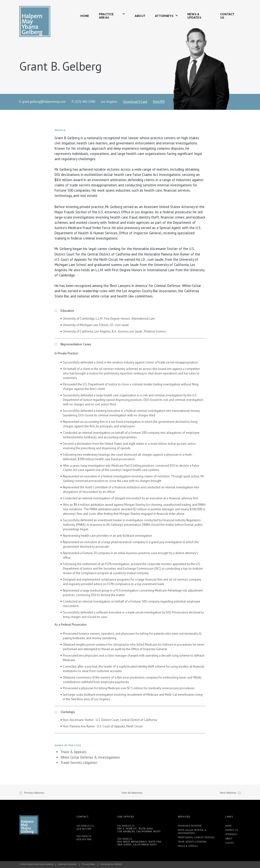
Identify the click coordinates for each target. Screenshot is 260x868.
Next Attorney (228, 793)
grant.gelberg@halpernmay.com (44, 102)
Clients (229, 843)
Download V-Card (135, 102)
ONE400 (118, 864)
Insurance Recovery (190, 826)
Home (85, 16)
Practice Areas (112, 16)
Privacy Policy (88, 864)
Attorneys (166, 16)
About (140, 16)
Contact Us (227, 16)
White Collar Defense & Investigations (90, 757)
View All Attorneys (132, 793)
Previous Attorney (34, 793)
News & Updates (194, 16)
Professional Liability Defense (196, 837)
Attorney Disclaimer (67, 864)
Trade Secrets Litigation (79, 763)
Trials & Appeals (74, 752)
